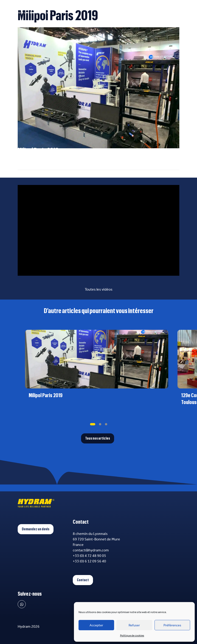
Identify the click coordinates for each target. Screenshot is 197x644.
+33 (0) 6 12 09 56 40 (89, 561)
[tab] (93, 424)
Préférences (172, 625)
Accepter (96, 625)
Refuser (134, 625)
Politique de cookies (132, 636)
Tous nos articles (98, 438)
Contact (83, 580)
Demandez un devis (36, 529)
